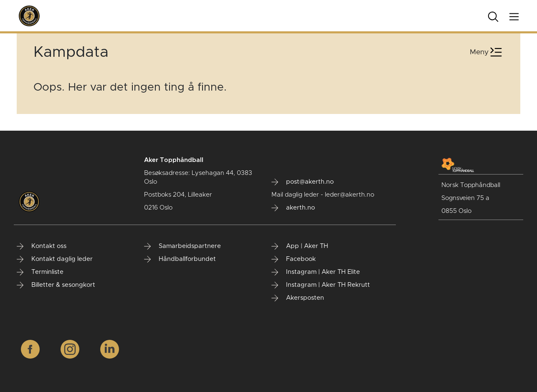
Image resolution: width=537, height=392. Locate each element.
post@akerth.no (303, 182)
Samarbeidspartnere (182, 246)
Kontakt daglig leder (55, 259)
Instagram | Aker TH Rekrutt (321, 285)
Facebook (294, 259)
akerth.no (293, 208)
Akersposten (298, 298)
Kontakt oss (42, 246)
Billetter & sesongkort (56, 285)
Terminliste (40, 272)
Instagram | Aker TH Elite (316, 272)
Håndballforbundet (180, 259)
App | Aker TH (300, 246)
